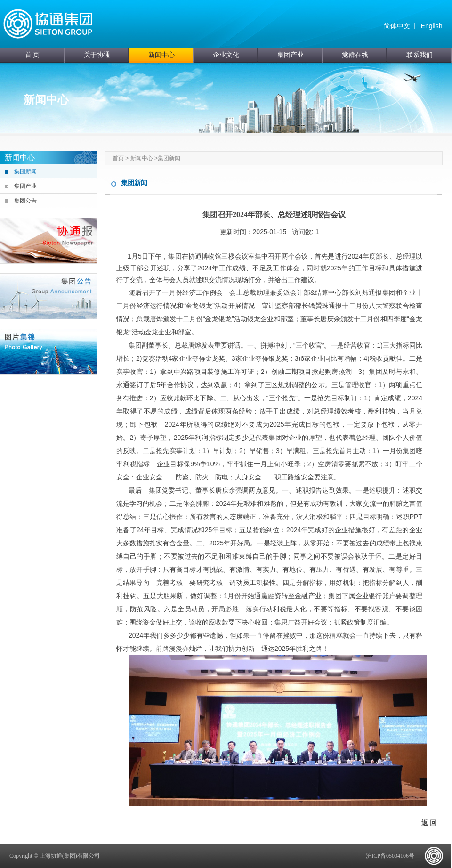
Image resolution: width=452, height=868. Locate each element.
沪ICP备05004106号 (390, 856)
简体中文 (397, 26)
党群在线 (355, 55)
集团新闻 (25, 171)
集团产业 (291, 55)
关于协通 (97, 55)
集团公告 (25, 201)
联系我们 (420, 55)
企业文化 (226, 55)
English (432, 26)
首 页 (32, 55)
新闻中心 (161, 55)
